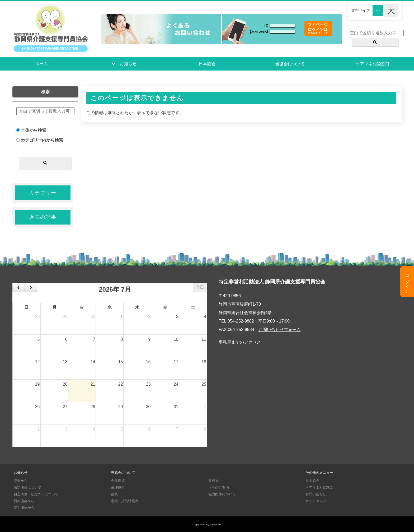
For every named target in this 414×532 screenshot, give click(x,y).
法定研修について (27, 487)
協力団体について (222, 494)
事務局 (213, 481)
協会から (21, 481)
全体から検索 (31, 130)
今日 (200, 287)
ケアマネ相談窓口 (373, 64)
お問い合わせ (316, 494)
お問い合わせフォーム (280, 330)
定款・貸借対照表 (125, 501)
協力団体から (24, 508)
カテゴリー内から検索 (40, 140)
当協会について (290, 64)
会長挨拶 (118, 481)
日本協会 (207, 64)
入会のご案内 (219, 487)
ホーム (41, 64)
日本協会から (24, 501)
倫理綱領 (118, 487)
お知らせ (128, 64)
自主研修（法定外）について (36, 494)
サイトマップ (316, 501)
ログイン (407, 282)
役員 (114, 494)
